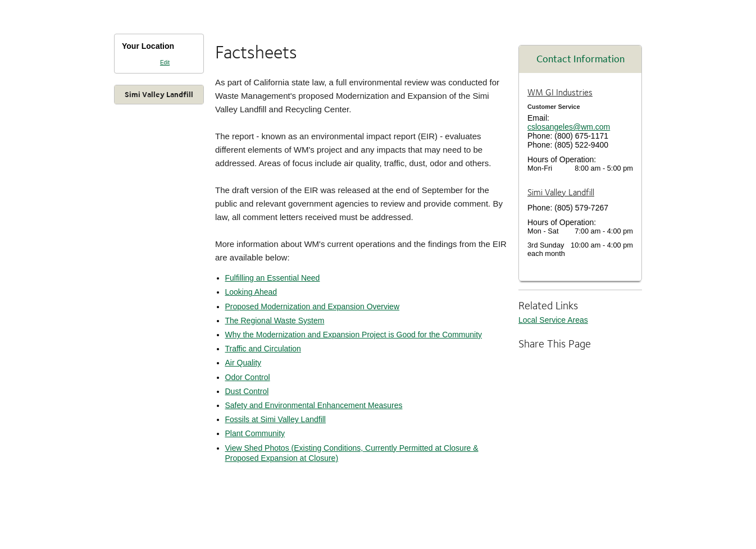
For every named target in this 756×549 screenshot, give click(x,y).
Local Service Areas (553, 320)
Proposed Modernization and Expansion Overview (313, 306)
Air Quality (243, 363)
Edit (165, 63)
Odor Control (248, 377)
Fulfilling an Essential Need (273, 278)
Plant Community (255, 433)
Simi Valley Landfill (159, 94)
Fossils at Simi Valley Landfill (275, 419)
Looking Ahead (251, 292)
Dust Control (247, 391)
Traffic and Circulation (263, 349)
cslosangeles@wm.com (569, 127)
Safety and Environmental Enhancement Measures (314, 405)
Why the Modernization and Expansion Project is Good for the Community (354, 335)
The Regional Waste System (275, 321)
